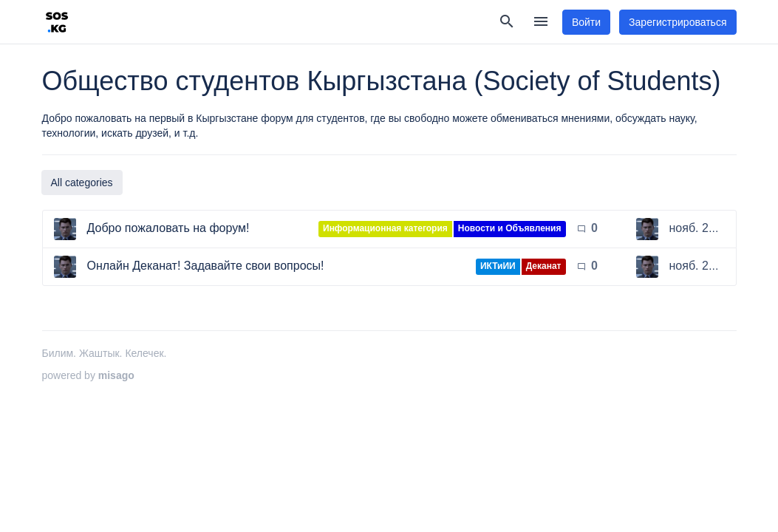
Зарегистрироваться (678, 22)
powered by (88, 375)
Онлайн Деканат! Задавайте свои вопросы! (206, 266)
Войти (586, 22)
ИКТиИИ (498, 266)
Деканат (544, 266)
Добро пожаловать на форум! (168, 228)
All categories (82, 183)
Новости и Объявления (510, 228)
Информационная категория (385, 228)
